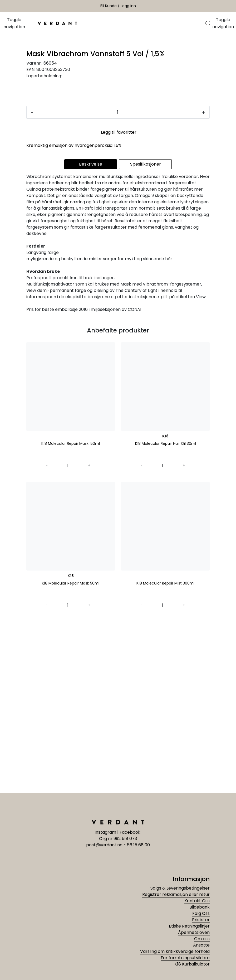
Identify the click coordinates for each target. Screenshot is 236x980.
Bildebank (200, 907)
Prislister (201, 920)
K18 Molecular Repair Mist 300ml (165, 755)
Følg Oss (201, 913)
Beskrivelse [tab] (91, 335)
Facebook (131, 832)
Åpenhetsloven (194, 932)
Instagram (106, 832)
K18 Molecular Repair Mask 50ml (71, 755)
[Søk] (193, 23)
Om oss (202, 939)
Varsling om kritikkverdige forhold (175, 951)
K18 (165, 607)
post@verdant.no (104, 845)
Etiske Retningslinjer (189, 926)
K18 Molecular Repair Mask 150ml (71, 615)
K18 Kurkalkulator (192, 964)
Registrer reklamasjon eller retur (176, 894)
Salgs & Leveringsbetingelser (180, 888)
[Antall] (118, 283)
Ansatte (201, 945)
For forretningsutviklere (185, 958)
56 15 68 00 (138, 845)
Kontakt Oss (197, 901)
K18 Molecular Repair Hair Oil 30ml (166, 615)
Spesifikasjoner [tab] (146, 335)
